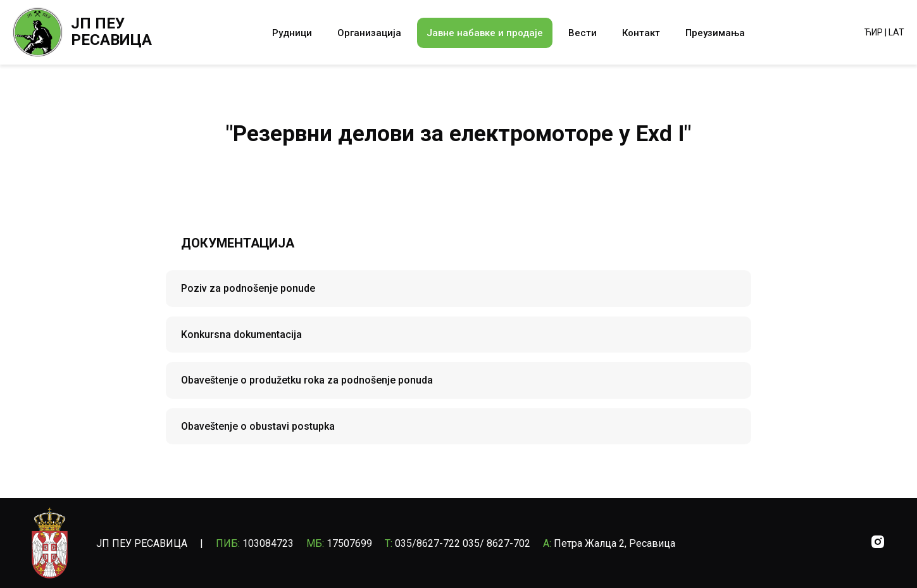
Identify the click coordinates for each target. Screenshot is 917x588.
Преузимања (715, 33)
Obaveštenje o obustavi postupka (258, 426)
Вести (583, 33)
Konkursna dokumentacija (241, 335)
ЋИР (874, 32)
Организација (369, 33)
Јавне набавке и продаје (485, 33)
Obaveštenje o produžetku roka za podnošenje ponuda (307, 380)
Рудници (292, 33)
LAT (896, 32)
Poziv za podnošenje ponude (248, 288)
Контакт (641, 33)
